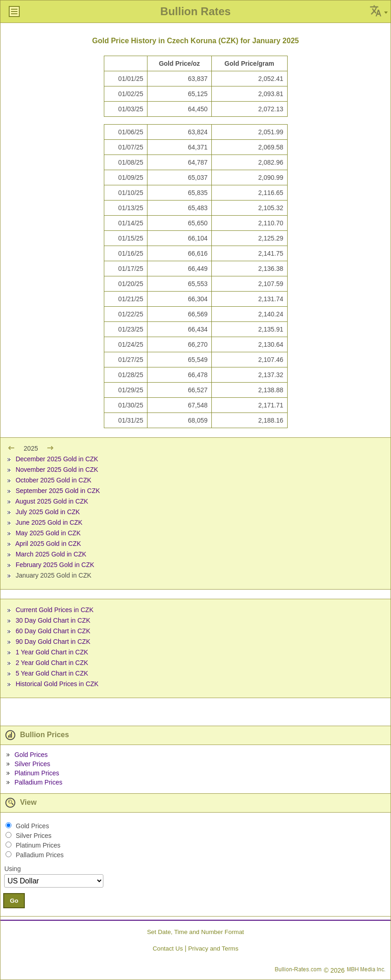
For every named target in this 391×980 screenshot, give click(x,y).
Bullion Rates (195, 11)
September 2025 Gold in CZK (58, 491)
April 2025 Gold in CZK (48, 544)
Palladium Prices (38, 782)
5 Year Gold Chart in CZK (52, 673)
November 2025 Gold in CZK (57, 470)
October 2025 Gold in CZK (54, 480)
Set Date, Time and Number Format (195, 932)
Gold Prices (31, 755)
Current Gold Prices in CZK (55, 610)
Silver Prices (32, 764)
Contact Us (168, 948)
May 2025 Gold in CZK (48, 533)
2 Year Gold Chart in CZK (52, 663)
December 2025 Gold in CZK (57, 459)
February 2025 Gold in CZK (55, 565)
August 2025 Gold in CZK (52, 501)
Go (14, 901)
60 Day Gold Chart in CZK (53, 631)
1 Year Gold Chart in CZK (52, 652)
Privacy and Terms (213, 948)
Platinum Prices (37, 773)
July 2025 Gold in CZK (48, 512)
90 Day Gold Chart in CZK (53, 642)
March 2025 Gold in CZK (51, 554)
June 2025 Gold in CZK (49, 522)
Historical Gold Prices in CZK (57, 684)
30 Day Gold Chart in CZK (53, 620)
